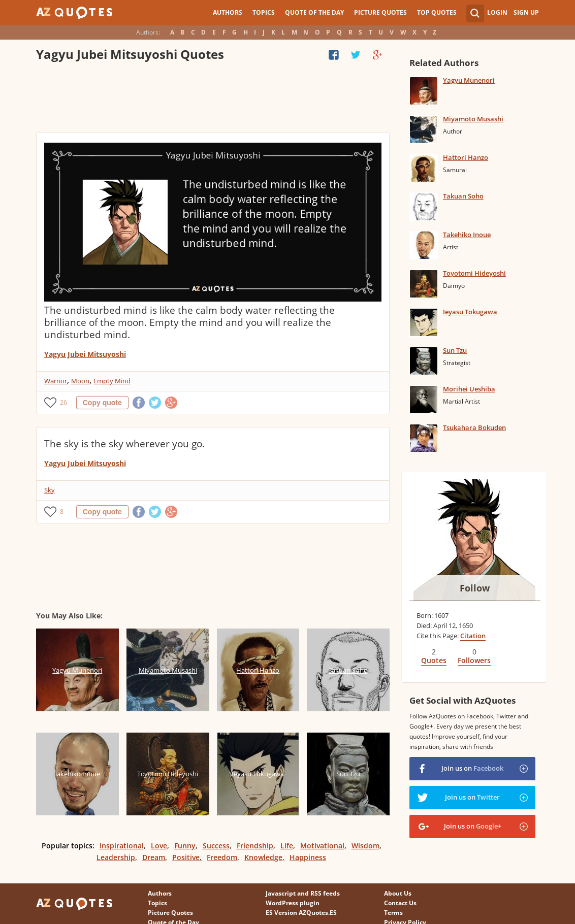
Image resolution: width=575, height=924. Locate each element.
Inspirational (122, 846)
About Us (398, 893)
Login (497, 12)
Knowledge (263, 857)
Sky (50, 490)
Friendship (255, 846)
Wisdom (365, 846)
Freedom (222, 857)
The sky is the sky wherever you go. (124, 444)
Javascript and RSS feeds (303, 893)
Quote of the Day (314, 12)
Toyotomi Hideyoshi (474, 273)
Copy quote (102, 403)
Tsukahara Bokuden (474, 427)
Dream (154, 857)
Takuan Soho (463, 196)
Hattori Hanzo (466, 157)
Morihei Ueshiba (469, 389)
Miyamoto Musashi (473, 119)
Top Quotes (437, 12)
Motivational (322, 846)
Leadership (116, 857)
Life (287, 846)
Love (159, 846)
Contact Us (400, 903)
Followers (474, 660)
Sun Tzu (455, 350)
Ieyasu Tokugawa (470, 312)
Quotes (434, 660)
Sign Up (526, 12)
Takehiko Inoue (467, 235)
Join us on (472, 768)
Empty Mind (112, 381)
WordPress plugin (293, 903)
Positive (186, 857)
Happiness (308, 857)
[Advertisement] (213, 99)
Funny (185, 846)
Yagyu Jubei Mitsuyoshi (85, 354)
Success (216, 846)
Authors (228, 12)
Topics (264, 12)
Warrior (56, 381)
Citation (473, 636)
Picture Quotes (380, 12)
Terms (393, 913)
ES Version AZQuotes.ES (301, 913)
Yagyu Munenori (469, 80)
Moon (80, 381)
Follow (475, 588)
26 (63, 402)
